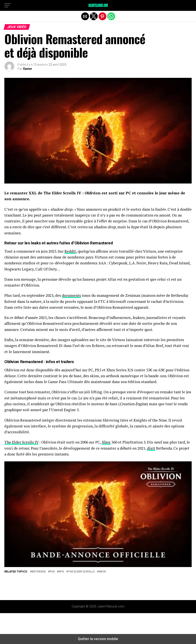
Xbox (106, 442)
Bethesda (39, 572)
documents (71, 295)
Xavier (28, 69)
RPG (61, 572)
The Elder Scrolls (81, 572)
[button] (8, 5)
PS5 (52, 572)
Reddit (70, 251)
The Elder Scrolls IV (21, 442)
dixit (151, 448)
